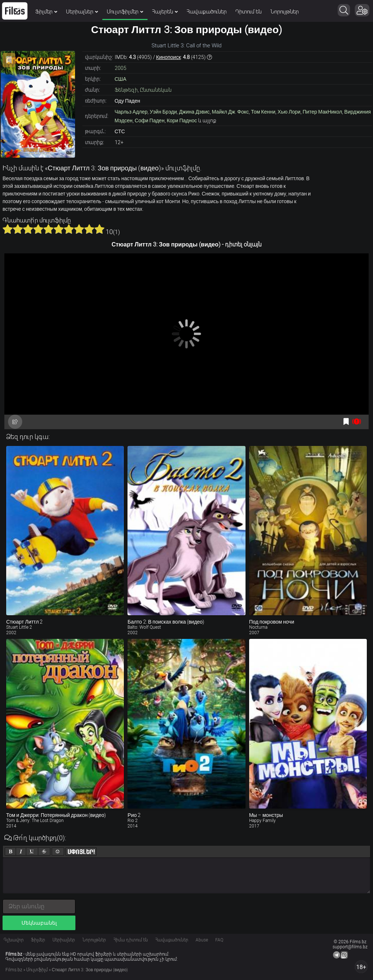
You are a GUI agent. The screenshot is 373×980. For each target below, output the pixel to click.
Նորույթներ (284, 12)
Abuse (202, 940)
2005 (121, 68)
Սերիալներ (82, 12)
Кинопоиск (169, 57)
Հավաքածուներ (207, 12)
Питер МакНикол (322, 112)
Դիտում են (248, 12)
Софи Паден (150, 120)
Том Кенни (263, 112)
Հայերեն (165, 12)
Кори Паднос (182, 120)
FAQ (219, 940)
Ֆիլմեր (46, 12)
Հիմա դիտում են (131, 940)
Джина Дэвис (194, 112)
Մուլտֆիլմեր (125, 12)
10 (99, 229)
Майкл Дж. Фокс (230, 112)
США (121, 79)
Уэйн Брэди (163, 112)
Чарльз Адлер (131, 112)
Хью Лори (289, 112)
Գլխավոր (14, 940)
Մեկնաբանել (39, 923)
